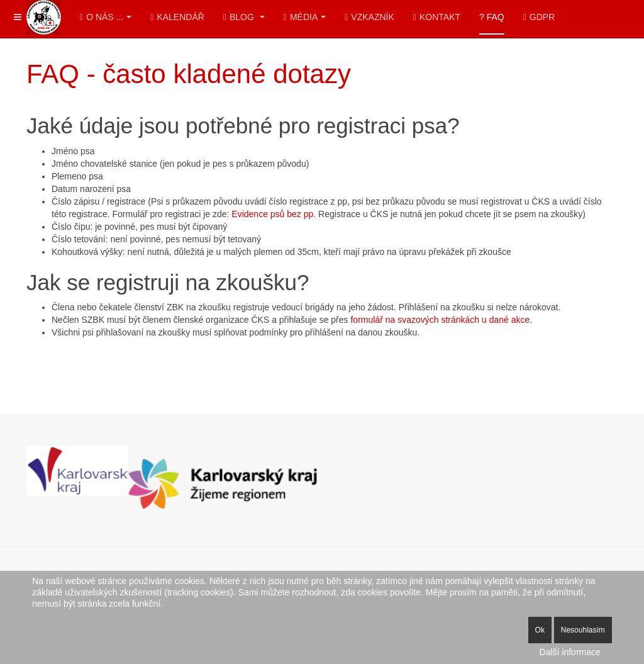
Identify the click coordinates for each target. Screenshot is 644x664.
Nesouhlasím (583, 630)
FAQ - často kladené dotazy (189, 74)
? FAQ (492, 17)
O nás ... (106, 17)
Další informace (570, 652)
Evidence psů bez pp (272, 214)
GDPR (539, 17)
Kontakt (437, 17)
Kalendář (177, 17)
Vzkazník (369, 17)
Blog (244, 17)
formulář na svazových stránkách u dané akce (440, 320)
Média (305, 17)
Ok (540, 630)
